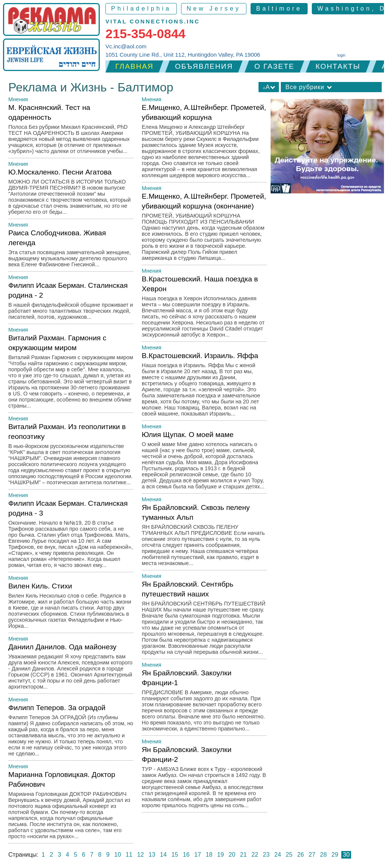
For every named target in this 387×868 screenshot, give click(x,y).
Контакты (338, 66)
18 (209, 855)
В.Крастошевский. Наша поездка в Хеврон (204, 308)
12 (141, 855)
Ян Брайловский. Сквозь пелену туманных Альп (204, 537)
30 (346, 855)
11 (129, 855)
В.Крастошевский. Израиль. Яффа (204, 386)
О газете (274, 66)
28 (324, 855)
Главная (134, 66)
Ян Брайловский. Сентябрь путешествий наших (204, 620)
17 (198, 855)
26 (300, 855)
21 (243, 855)
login (341, 55)
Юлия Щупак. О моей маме (204, 462)
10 (118, 855)
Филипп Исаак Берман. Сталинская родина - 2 (71, 303)
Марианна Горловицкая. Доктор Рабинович (71, 807)
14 (163, 855)
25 (289, 855)
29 (335, 855)
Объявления (204, 66)
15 (175, 855)
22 (255, 855)
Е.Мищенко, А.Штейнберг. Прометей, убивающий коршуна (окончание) (204, 229)
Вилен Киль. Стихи (71, 608)
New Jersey (214, 8)
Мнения (18, 99)
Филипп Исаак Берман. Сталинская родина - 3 (71, 536)
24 (278, 855)
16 (186, 855)
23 (266, 855)
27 (312, 855)
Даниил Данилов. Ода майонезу (71, 668)
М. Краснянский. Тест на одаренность (71, 131)
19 (221, 855)
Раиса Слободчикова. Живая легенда (71, 250)
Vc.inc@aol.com (126, 46)
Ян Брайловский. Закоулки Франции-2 (204, 779)
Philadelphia (141, 8)
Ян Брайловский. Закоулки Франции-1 (204, 702)
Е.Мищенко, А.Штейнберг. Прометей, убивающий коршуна (204, 143)
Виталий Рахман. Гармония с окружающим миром (71, 373)
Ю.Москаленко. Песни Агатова (71, 194)
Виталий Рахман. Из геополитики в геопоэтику (71, 456)
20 (232, 855)
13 (152, 855)
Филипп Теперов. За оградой (71, 732)
